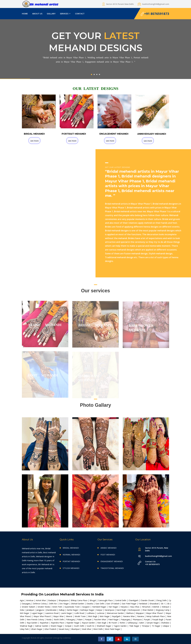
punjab (147, 620)
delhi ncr (53, 604)
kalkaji (62, 610)
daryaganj (26, 604)
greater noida (44, 607)
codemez (67, 638)
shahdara (166, 623)
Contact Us (150, 562)
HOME (25, 14)
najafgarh (117, 616)
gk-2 (169, 604)
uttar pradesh (51, 629)
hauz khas (135, 607)
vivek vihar (87, 629)
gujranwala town (72, 607)
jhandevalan (52, 610)
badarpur (53, 600)
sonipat (69, 626)
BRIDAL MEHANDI (71, 548)
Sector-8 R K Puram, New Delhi (157, 549)
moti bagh (93, 616)
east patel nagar (129, 604)
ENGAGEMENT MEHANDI (112, 561)
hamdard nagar (99, 607)
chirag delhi (162, 600)
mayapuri (140, 613)
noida (49, 620)
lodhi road (80, 613)
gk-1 (163, 604)
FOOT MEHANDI (108, 555)
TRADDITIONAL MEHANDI (112, 568)
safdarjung (132, 623)
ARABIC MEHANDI (108, 548)
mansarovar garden (116, 613)
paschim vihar (100, 620)
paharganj (71, 620)
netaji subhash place (156, 616)
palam (80, 620)
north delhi (59, 620)
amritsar (30, 600)
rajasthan (45, 623)
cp (170, 600)
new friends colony (36, 620)
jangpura (40, 610)
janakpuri (30, 610)
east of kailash (113, 604)
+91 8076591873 (155, 14)
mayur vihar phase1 (155, 613)
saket (142, 623)
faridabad (143, 604)
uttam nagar (37, 629)
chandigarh (134, 600)
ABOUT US (37, 14)
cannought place (106, 600)
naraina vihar (129, 616)
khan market (148, 610)
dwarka (90, 604)
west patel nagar (113, 629)
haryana (124, 607)
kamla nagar (73, 610)
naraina (141, 616)
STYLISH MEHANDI (71, 568)
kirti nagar (25, 613)
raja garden (32, 623)
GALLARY (51, 14)
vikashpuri (76, 629)
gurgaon (86, 607)
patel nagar (114, 620)
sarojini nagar (153, 623)
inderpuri (166, 607)
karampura (110, 610)
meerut (70, 616)
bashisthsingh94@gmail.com (157, 556)
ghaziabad (154, 604)
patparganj (126, 620)
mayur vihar (59, 616)
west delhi (98, 629)
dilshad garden (78, 604)
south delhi (79, 626)
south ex (91, 626)
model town (80, 616)
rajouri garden (89, 623)
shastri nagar (57, 626)
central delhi (121, 600)
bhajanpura (64, 600)
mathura (130, 613)
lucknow (101, 613)
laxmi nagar (67, 613)
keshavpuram (134, 610)
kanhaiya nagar (87, 610)
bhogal (93, 600)
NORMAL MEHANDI (71, 555)
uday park (25, 629)
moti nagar (105, 616)
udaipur (166, 626)
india (22, 610)
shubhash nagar (104, 626)
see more (34, 141)
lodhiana (91, 613)
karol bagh (121, 610)
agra (22, 600)
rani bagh (102, 623)
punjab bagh (158, 620)
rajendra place (58, 623)
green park (57, 607)
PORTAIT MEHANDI (71, 561)
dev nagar (64, 604)
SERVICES (64, 14)
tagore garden (120, 626)
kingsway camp (163, 610)
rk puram (113, 623)
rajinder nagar (73, 623)
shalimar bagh (27, 626)
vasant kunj (64, 629)
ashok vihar (41, 600)
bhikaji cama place (79, 600)
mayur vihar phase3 (43, 616)
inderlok (156, 607)
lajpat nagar (37, 613)
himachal (146, 607)
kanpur (100, 610)
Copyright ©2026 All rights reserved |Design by (42, 638)
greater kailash (29, 607)
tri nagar (156, 626)
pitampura (137, 620)
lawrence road (52, 613)
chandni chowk (147, 600)
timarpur (146, 626)
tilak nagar (134, 626)
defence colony (40, 604)
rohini (123, 623)
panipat (89, 620)
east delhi (100, 604)
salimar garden (42, 626)
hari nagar (114, 607)
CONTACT (80, 14)
